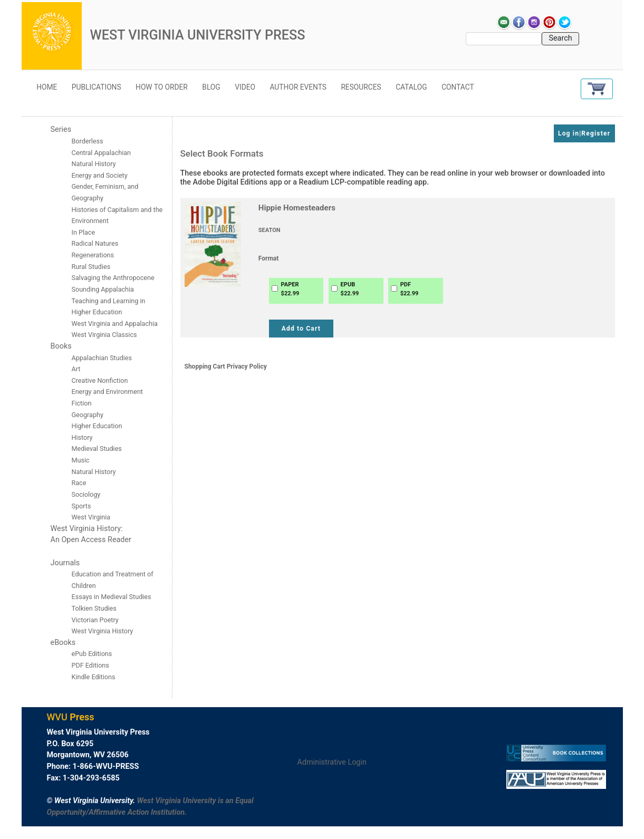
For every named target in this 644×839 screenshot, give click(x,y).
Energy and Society (100, 175)
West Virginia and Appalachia (115, 324)
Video (245, 87)
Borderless (88, 141)
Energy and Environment (107, 392)
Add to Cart (301, 329)
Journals (65, 563)
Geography (88, 415)
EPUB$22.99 (350, 289)
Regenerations (93, 255)
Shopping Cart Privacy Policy (226, 367)
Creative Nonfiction (101, 380)
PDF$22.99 (410, 289)
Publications (97, 87)
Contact (458, 87)
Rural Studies (91, 267)
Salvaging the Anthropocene (113, 278)
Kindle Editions (94, 677)
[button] (597, 89)
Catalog (411, 87)
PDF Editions (90, 665)
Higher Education (97, 426)
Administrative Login (332, 762)
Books (61, 346)
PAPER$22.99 (290, 289)
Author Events (298, 87)
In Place (84, 232)
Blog (211, 87)
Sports (81, 506)
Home (47, 87)
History (82, 437)
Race (79, 483)
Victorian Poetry (95, 620)
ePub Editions (92, 654)
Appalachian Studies (103, 358)
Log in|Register (584, 133)
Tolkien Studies (94, 608)
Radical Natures (95, 243)
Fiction (82, 403)
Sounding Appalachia (103, 289)
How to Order (162, 87)
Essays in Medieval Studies (112, 597)
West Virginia (91, 517)
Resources (361, 87)
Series (61, 129)
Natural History (94, 472)
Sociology (86, 494)
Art (76, 369)
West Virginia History (103, 631)
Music (81, 460)
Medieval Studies (97, 449)
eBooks (63, 643)
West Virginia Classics (104, 335)
